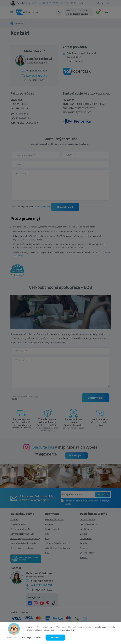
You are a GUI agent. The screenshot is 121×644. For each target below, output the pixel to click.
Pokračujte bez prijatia (32, 638)
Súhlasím (55, 638)
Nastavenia (12, 638)
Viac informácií (68, 630)
